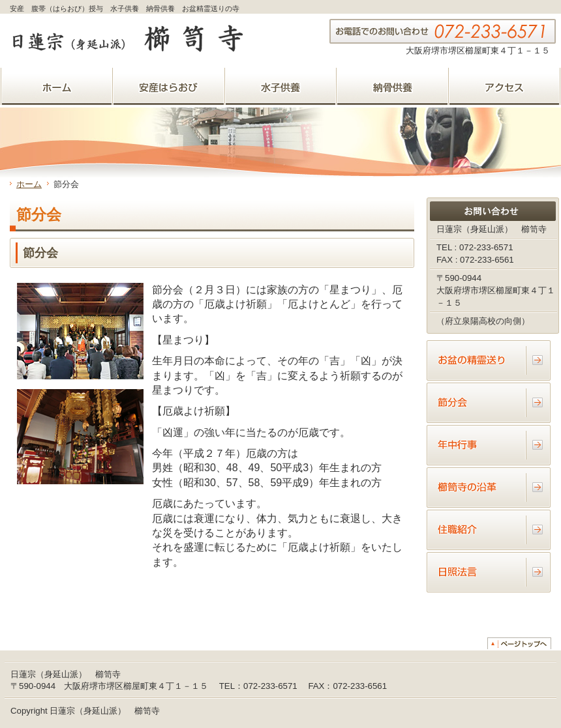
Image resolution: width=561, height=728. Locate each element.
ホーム (29, 184)
